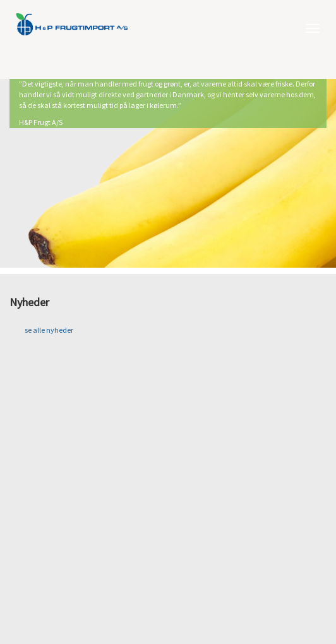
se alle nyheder (49, 330)
